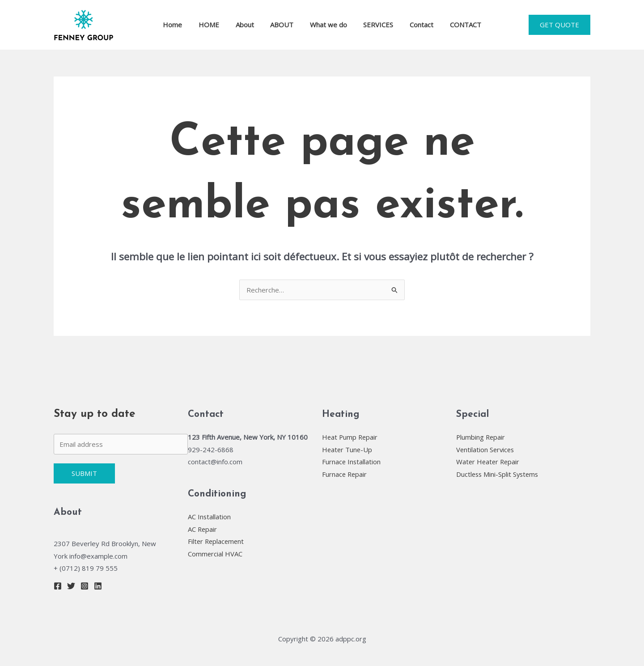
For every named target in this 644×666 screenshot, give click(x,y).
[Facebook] (58, 586)
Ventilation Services (486, 450)
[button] (559, 25)
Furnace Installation (352, 462)
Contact (414, 25)
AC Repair (203, 529)
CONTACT (455, 25)
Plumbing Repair (481, 437)
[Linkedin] (98, 586)
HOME (216, 25)
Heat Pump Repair (351, 437)
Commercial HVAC (215, 554)
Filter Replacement (217, 541)
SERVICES (374, 25)
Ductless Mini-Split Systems (499, 474)
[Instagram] (85, 586)
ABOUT (284, 25)
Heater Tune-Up (348, 450)
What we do (327, 25)
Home (183, 25)
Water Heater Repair (489, 462)
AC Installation (210, 517)
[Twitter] (71, 586)
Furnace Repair (345, 474)
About (249, 25)
